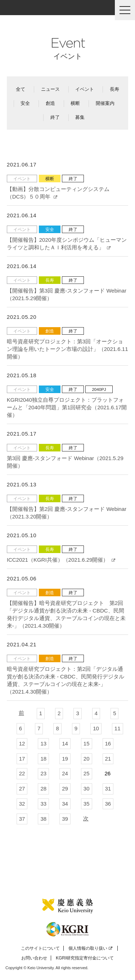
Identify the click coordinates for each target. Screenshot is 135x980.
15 (87, 743)
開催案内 (105, 103)
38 (43, 819)
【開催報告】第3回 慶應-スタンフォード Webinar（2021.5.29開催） (67, 294)
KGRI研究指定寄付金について (85, 958)
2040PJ (99, 389)
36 (108, 804)
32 (22, 804)
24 (65, 773)
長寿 (114, 89)
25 (87, 773)
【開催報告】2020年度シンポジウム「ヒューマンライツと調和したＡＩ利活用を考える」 (67, 244)
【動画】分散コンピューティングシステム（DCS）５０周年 (58, 193)
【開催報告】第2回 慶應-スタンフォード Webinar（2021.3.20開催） (67, 513)
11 (118, 728)
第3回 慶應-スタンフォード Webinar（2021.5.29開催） (65, 462)
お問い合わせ (34, 958)
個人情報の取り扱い (90, 948)
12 (22, 743)
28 (43, 789)
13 (43, 743)
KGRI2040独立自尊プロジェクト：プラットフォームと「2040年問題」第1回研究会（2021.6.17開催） (67, 407)
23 (43, 773)
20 (87, 759)
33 (43, 804)
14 (65, 743)
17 (22, 759)
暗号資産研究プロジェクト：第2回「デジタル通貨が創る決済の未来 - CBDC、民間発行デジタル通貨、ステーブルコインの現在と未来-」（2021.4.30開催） (66, 680)
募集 (80, 117)
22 (22, 773)
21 (108, 759)
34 (65, 804)
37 (22, 819)
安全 (25, 103)
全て (21, 89)
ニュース (50, 89)
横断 (75, 103)
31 (108, 789)
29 (65, 789)
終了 (55, 117)
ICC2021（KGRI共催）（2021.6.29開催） (61, 560)
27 (22, 789)
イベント (85, 89)
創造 (50, 103)
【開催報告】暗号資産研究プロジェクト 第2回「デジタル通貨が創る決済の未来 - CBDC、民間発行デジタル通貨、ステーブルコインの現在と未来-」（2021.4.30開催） (66, 614)
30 (87, 789)
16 (108, 743)
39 (65, 819)
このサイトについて (40, 948)
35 (87, 804)
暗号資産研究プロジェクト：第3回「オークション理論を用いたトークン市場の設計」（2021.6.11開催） (67, 349)
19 (65, 759)
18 (43, 759)
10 (96, 728)
